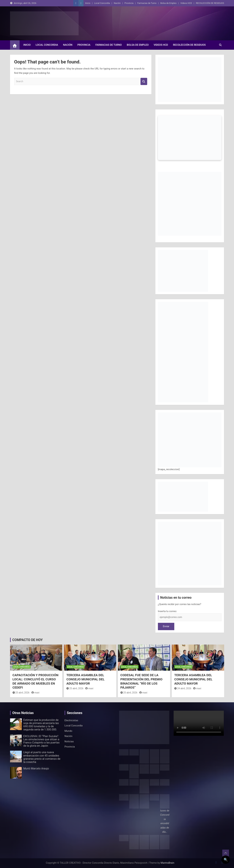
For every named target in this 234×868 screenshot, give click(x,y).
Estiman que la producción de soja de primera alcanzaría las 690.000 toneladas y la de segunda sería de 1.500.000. (41, 725)
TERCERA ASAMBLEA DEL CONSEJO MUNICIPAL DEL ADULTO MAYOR (85, 679)
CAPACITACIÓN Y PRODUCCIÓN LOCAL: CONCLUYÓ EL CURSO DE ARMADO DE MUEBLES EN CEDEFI (36, 681)
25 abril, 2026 (21, 693)
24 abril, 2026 (183, 688)
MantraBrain (167, 863)
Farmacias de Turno (147, 3)
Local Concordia (102, 3)
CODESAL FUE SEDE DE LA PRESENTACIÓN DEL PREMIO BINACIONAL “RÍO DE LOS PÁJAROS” (142, 681)
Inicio (88, 3)
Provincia (129, 3)
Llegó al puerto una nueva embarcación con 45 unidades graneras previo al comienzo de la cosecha (42, 757)
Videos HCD (186, 3)
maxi (35, 693)
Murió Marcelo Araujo (36, 768)
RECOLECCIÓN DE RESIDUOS (210, 3)
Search (144, 81)
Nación (117, 3)
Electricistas (71, 720)
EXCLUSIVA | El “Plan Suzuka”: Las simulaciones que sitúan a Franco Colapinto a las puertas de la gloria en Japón (42, 741)
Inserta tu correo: (167, 611)
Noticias (69, 741)
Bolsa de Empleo (169, 3)
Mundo (68, 731)
